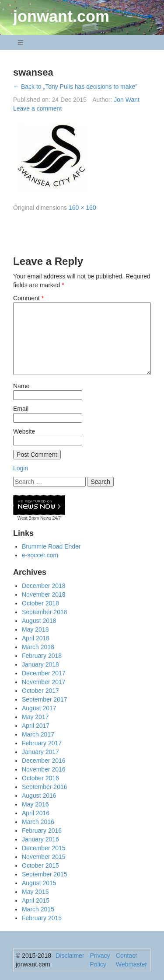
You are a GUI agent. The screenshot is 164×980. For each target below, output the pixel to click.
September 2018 (45, 612)
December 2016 (44, 761)
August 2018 (39, 621)
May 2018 (35, 629)
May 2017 (35, 717)
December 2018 (44, 586)
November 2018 (44, 594)
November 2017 (44, 682)
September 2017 (45, 699)
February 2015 (42, 918)
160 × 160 (82, 208)
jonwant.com (61, 16)
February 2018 (42, 656)
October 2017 (40, 691)
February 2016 (42, 831)
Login (21, 468)
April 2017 (36, 726)
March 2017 (38, 734)
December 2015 (44, 848)
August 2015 (39, 883)
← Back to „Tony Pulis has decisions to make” (75, 87)
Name (21, 386)
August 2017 (39, 708)
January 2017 (40, 752)
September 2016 (45, 787)
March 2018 (38, 647)
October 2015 (40, 865)
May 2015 (35, 892)
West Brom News (34, 518)
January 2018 (40, 664)
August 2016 (39, 796)
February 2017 (42, 743)
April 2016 (36, 813)
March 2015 (38, 909)
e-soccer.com (40, 555)
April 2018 (36, 638)
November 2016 (44, 769)
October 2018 (40, 603)
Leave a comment (37, 108)
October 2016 (40, 778)
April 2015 (36, 900)
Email (21, 409)
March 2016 (38, 822)
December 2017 (44, 673)
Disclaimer (70, 956)
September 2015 (45, 874)
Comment (28, 298)
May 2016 (35, 804)
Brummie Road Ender (51, 546)
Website (24, 431)
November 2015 (44, 857)
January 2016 (40, 839)
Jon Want (127, 100)
